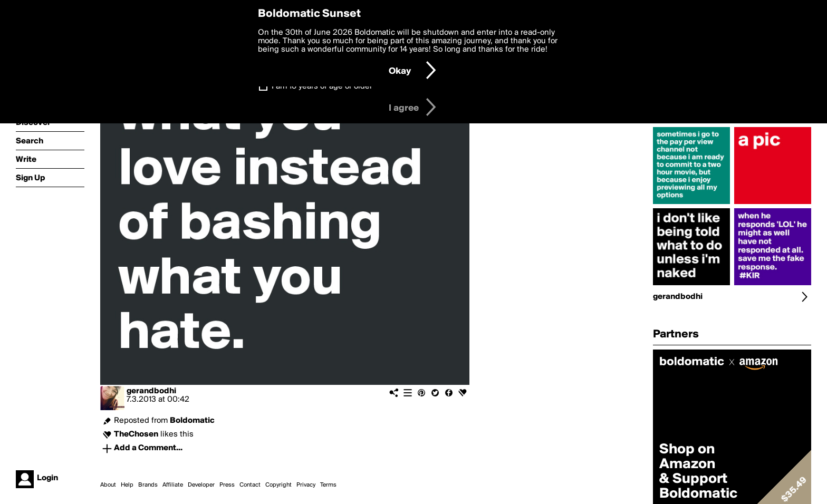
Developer (201, 485)
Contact (250, 485)
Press (227, 485)
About (108, 485)
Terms (328, 485)
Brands (148, 485)
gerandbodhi (151, 391)
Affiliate (173, 485)
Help (127, 485)
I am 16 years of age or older (322, 86)
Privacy (306, 485)
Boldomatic (192, 421)
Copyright (278, 485)
